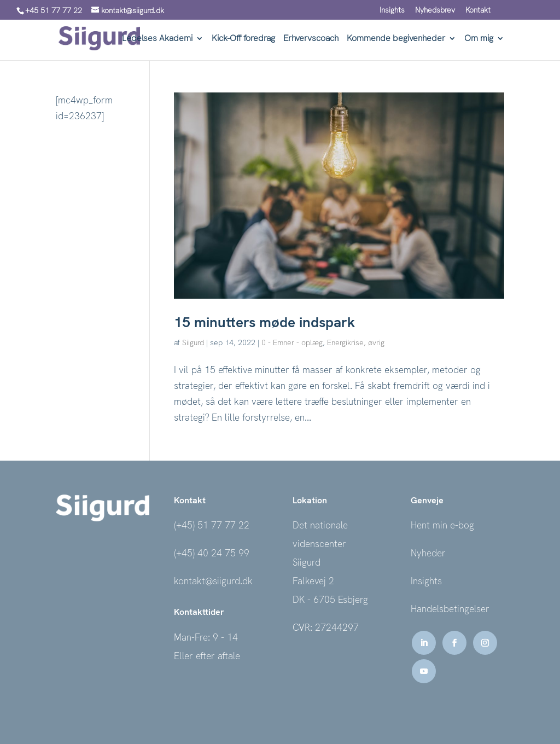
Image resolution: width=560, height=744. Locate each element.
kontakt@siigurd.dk (213, 581)
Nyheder (428, 553)
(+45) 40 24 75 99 (212, 553)
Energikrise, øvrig (356, 342)
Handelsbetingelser (450, 609)
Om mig (479, 39)
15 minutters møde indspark (264, 322)
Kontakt (478, 10)
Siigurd (193, 342)
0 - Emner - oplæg (292, 342)
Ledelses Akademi (157, 39)
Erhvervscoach (311, 39)
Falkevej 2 (313, 581)
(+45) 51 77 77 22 (212, 525)
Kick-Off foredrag (243, 39)
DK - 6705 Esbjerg (330, 600)
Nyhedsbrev (435, 10)
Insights (392, 10)
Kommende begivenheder (396, 39)
